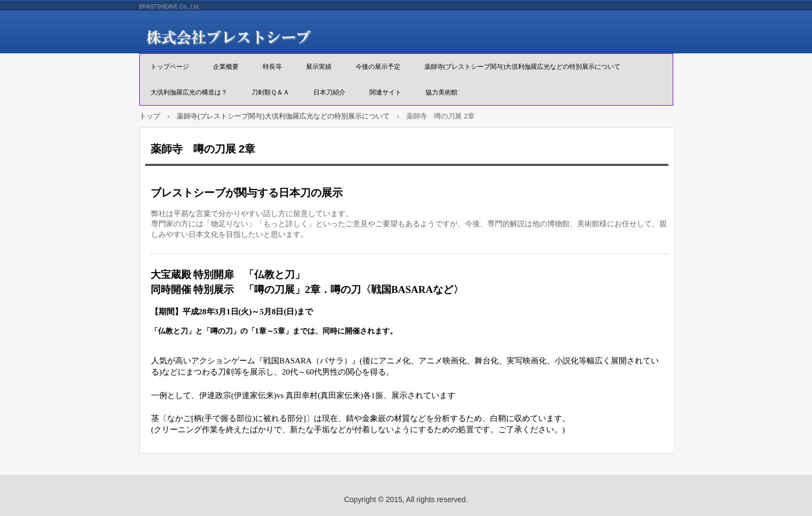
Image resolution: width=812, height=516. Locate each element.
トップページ (170, 67)
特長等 (272, 67)
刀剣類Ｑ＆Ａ (270, 92)
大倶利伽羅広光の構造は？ (189, 92)
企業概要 (226, 67)
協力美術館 (442, 92)
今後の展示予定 (378, 67)
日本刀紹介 (329, 92)
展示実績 (319, 67)
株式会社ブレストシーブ (262, 37)
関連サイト (385, 92)
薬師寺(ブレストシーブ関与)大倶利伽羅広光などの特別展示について (523, 67)
